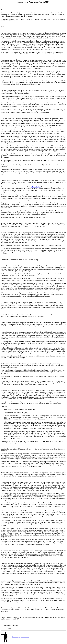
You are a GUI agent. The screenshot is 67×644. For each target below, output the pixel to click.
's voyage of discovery (21, 637)
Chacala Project (36, 187)
